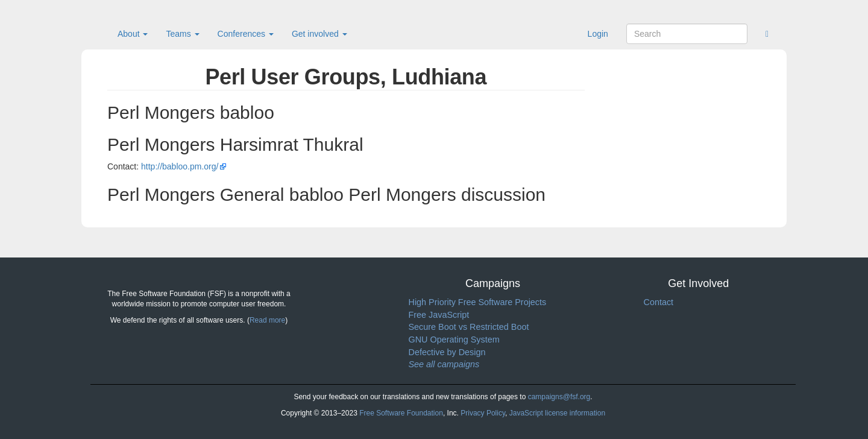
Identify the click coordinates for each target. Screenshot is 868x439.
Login (598, 34)
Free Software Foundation (401, 413)
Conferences (246, 34)
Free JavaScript (439, 315)
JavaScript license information (557, 413)
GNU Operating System (454, 340)
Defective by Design (447, 352)
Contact (659, 302)
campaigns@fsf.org (559, 397)
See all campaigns (444, 364)
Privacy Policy (483, 413)
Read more (267, 320)
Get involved (319, 34)
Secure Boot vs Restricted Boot (469, 327)
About (133, 34)
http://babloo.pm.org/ (180, 166)
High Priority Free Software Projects (478, 302)
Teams (182, 34)
